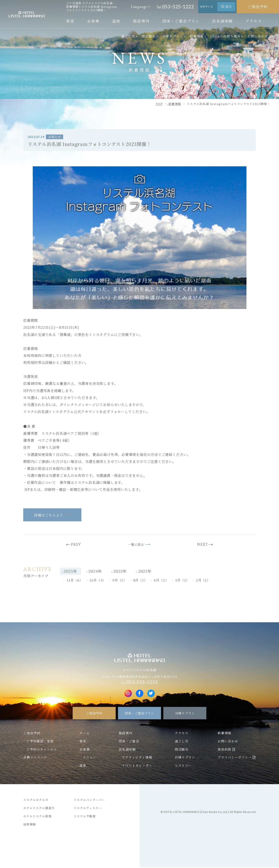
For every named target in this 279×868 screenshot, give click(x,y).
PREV (74, 545)
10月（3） (98, 581)
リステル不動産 (85, 817)
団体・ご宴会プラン (181, 21)
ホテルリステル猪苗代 (39, 809)
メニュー (89, 758)
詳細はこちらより (49, 515)
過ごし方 (128, 36)
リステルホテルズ (36, 801)
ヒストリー (183, 766)
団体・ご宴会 (129, 742)
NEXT (204, 545)
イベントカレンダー (137, 766)
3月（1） (182, 581)
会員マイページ (35, 758)
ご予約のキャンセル (42, 750)
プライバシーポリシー (235, 758)
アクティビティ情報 (137, 758)
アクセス (254, 21)
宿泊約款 (224, 750)
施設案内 (141, 21)
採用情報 (30, 825)
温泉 (116, 21)
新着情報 (197, 36)
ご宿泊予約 (258, 7)
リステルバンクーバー (89, 801)
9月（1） (120, 581)
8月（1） (140, 581)
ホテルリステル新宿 (37, 817)
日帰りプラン (173, 36)
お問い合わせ (258, 36)
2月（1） (203, 581)
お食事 (93, 21)
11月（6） (75, 581)
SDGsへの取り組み (225, 36)
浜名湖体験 (223, 21)
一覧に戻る (136, 545)
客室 (70, 21)
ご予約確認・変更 (40, 742)
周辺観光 (149, 36)
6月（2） (161, 581)
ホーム (85, 734)
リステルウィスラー (88, 809)
